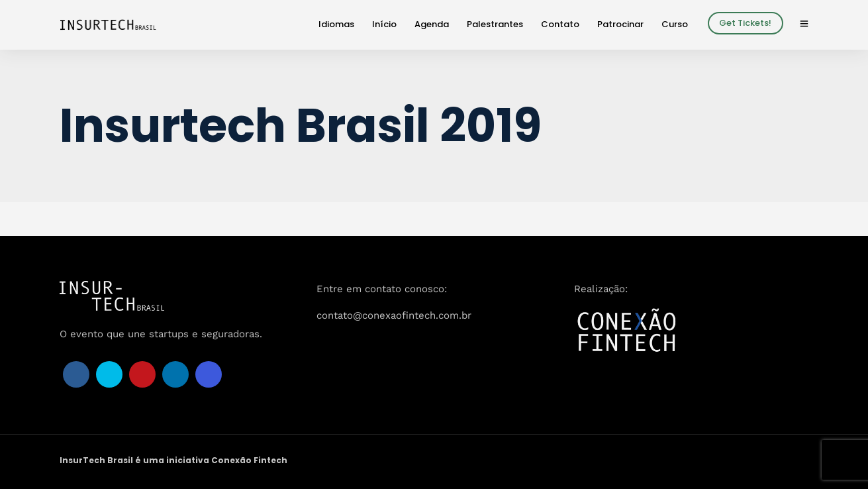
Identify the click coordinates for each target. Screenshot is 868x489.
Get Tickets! (745, 23)
